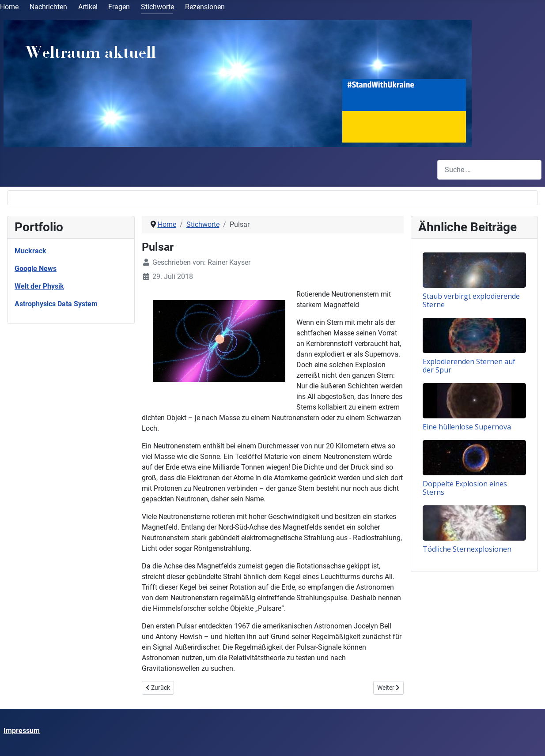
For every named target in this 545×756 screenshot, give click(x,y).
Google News (36, 269)
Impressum (22, 731)
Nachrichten (48, 7)
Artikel (88, 7)
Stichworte (157, 7)
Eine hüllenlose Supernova (467, 427)
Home (9, 7)
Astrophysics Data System (56, 304)
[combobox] (489, 170)
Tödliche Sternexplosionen (467, 549)
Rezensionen (205, 7)
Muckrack (30, 251)
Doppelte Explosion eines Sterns (465, 488)
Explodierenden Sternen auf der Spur (469, 366)
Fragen (119, 7)
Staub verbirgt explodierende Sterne (471, 300)
